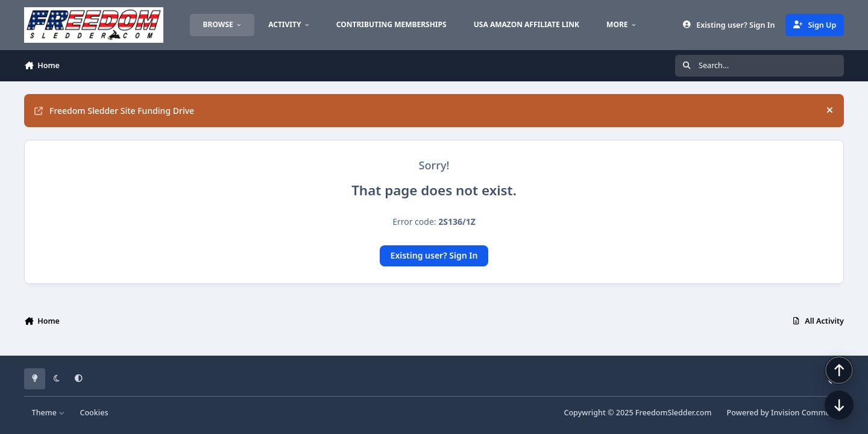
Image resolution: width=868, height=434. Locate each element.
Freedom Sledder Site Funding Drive (114, 111)
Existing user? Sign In (434, 255)
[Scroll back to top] (839, 370)
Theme (49, 413)
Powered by (785, 413)
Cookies (94, 413)
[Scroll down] (839, 405)
